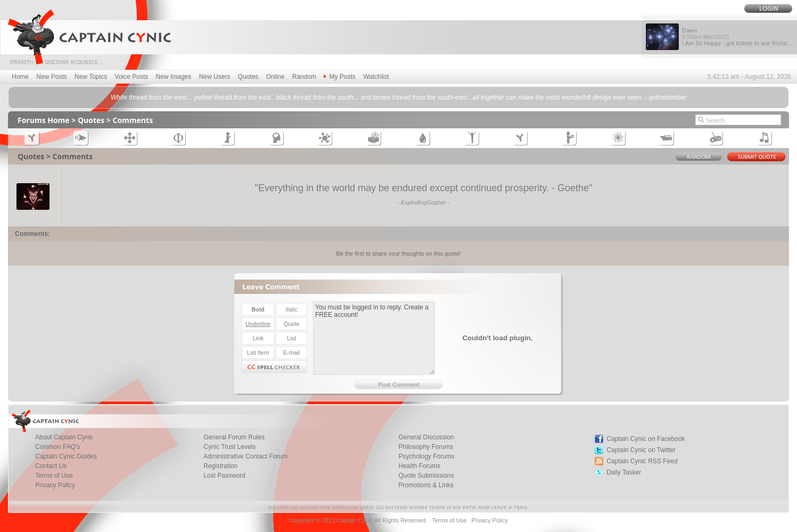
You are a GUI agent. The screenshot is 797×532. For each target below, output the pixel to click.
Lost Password (224, 476)
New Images (174, 77)
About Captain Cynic (64, 437)
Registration (220, 466)
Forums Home (44, 120)
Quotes (248, 77)
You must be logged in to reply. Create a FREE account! (374, 338)
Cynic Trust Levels (229, 447)
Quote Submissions (426, 476)
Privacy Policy (55, 485)
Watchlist (376, 77)
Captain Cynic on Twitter (641, 450)
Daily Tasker (624, 472)
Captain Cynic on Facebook (646, 439)
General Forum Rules (234, 437)
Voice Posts (132, 77)
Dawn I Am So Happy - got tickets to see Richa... (737, 37)
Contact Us (51, 466)
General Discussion (426, 437)
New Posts (51, 77)
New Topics (91, 77)
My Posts (339, 77)
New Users (215, 77)
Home (20, 77)
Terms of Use (54, 476)
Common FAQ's (57, 447)
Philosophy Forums (426, 447)
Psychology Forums (426, 456)
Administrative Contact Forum (245, 456)
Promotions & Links (426, 485)
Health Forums (419, 466)
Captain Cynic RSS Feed (642, 461)
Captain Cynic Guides (66, 456)
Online (276, 77)
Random (304, 77)
